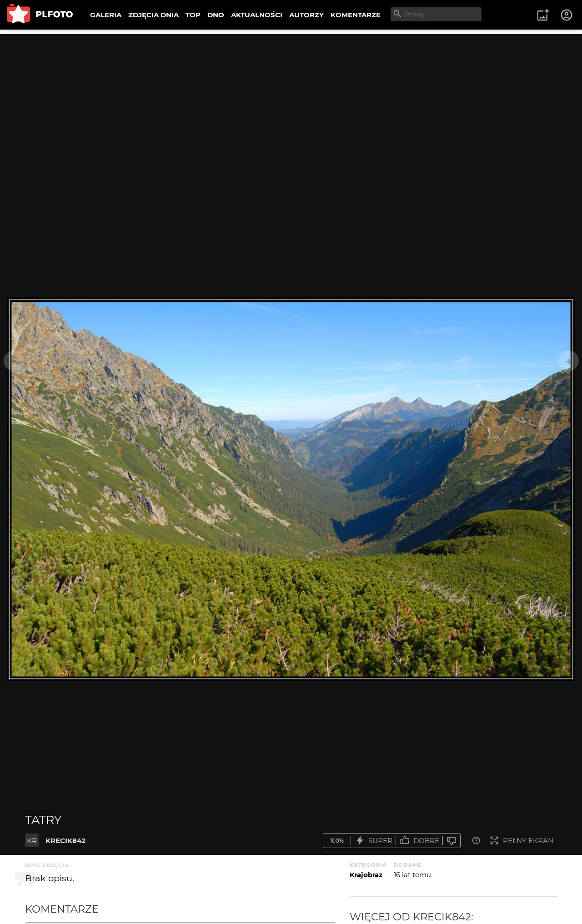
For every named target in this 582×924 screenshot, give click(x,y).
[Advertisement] (291, 98)
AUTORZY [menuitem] (306, 15)
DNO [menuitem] (216, 15)
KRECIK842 (65, 841)
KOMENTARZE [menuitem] (356, 15)
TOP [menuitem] (193, 15)
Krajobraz (366, 875)
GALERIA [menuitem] (106, 15)
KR (32, 841)
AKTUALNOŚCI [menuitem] (257, 15)
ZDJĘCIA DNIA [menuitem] (153, 15)
